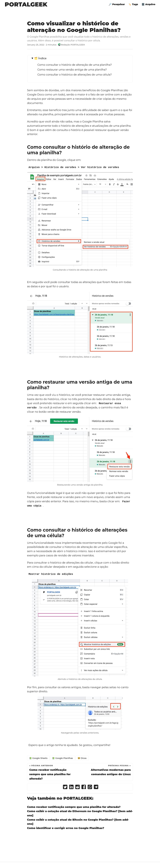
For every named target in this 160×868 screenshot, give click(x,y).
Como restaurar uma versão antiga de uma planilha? (72, 70)
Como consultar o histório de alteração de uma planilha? (75, 65)
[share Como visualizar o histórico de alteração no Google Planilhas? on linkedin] (71, 787)
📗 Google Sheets (38, 758)
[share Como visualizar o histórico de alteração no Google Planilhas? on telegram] (96, 787)
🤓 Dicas (82, 758)
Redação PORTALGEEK (73, 45)
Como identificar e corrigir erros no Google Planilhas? (66, 828)
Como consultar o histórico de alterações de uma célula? (75, 75)
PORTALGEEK (26, 4)
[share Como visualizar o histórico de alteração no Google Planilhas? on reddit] (77, 787)
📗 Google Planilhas (62, 758)
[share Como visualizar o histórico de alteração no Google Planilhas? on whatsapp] (90, 787)
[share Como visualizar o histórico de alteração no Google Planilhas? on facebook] (84, 787)
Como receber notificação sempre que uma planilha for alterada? (74, 807)
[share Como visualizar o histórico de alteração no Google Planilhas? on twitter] (65, 787)
